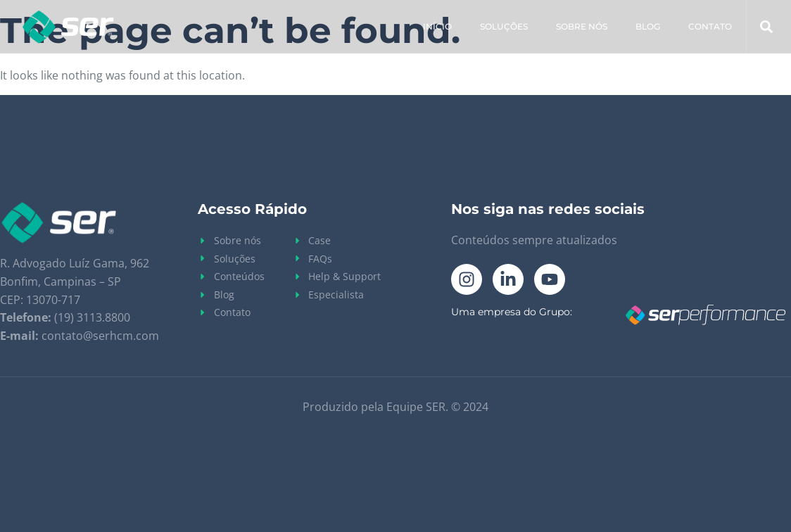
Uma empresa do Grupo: (512, 312)
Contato (710, 26)
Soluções (504, 26)
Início (437, 26)
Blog (648, 26)
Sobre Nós (582, 26)
